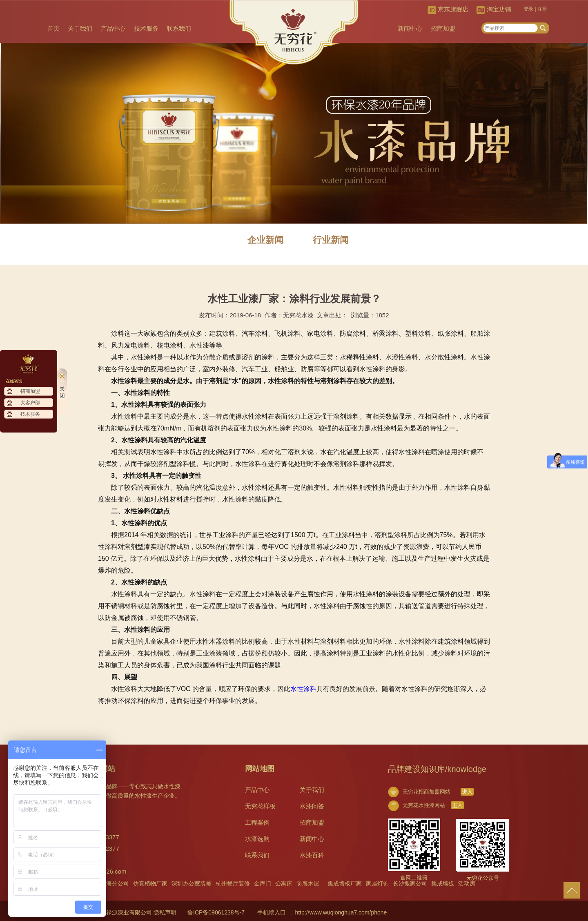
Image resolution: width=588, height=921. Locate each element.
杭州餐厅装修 (233, 883)
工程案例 (257, 822)
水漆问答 (312, 806)
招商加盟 (443, 28)
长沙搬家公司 (410, 883)
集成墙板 (443, 883)
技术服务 (147, 28)
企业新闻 (265, 240)
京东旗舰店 (453, 9)
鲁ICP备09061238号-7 (216, 912)
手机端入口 (272, 912)
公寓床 (284, 883)
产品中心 (114, 28)
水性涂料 (303, 689)
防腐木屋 (308, 883)
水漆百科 (312, 855)
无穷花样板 (260, 806)
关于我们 (81, 28)
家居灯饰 (377, 883)
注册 (542, 9)
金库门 (263, 883)
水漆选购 (257, 839)
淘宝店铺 (499, 9)
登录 (528, 9)
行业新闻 (331, 240)
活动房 (467, 883)
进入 (467, 792)
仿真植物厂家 (150, 883)
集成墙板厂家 (345, 883)
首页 (54, 28)
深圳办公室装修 (192, 883)
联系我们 (181, 28)
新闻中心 (410, 28)
